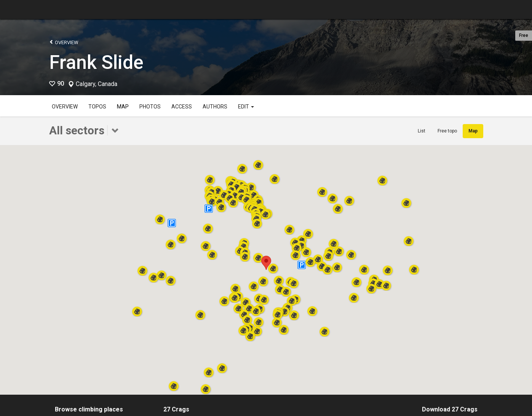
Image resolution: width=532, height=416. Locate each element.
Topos (97, 107)
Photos (150, 107)
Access (182, 107)
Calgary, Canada (97, 84)
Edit (246, 107)
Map (123, 107)
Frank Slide (96, 62)
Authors (215, 107)
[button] (306, 250)
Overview (64, 42)
